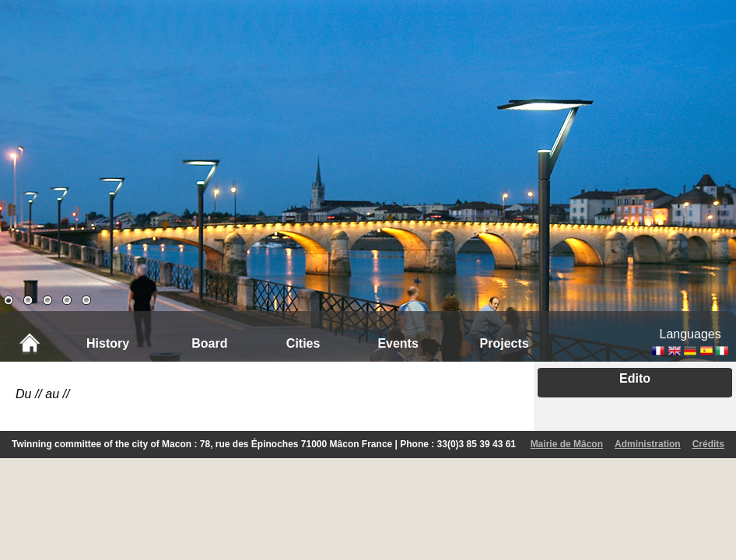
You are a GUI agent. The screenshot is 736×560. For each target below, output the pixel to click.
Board (209, 343)
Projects (505, 343)
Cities (303, 343)
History (108, 343)
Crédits (708, 444)
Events (398, 343)
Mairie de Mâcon (567, 444)
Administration (648, 444)
